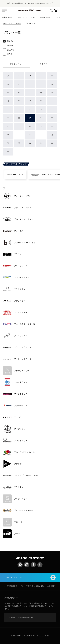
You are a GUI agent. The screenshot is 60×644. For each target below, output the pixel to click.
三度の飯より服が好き (35, 586)
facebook (33, 565)
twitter (40, 565)
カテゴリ (21, 17)
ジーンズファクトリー (12, 23)
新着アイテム (7, 17)
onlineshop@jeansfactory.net (21, 617)
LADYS (8, 50)
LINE (20, 565)
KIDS (7, 54)
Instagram (27, 565)
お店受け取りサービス (14, 586)
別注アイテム (45, 17)
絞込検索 (51, 10)
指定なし (9, 41)
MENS (8, 45)
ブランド (32, 17)
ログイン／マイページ (30, 578)
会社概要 (51, 586)
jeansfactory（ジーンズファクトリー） (30, 10)
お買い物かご (56, 10)
